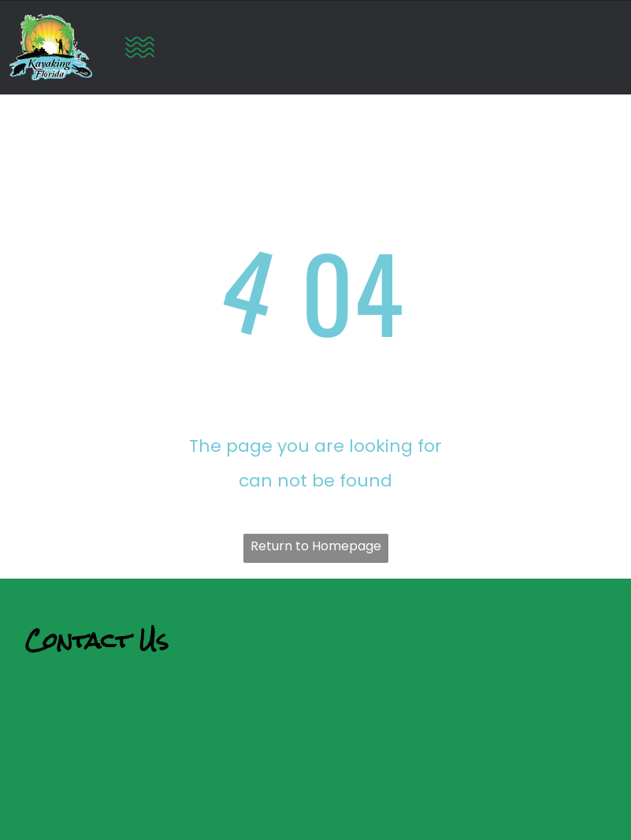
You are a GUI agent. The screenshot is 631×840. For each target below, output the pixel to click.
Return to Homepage (316, 546)
